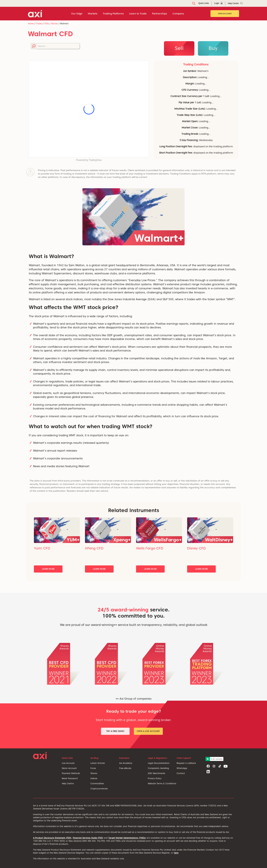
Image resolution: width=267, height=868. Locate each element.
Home (31, 24)
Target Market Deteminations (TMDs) (127, 838)
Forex (93, 768)
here (176, 853)
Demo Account (69, 768)
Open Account (225, 14)
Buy (213, 48)
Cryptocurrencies (99, 789)
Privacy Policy (155, 778)
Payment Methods (71, 773)
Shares (94, 773)
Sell (179, 48)
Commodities (97, 783)
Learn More (48, 569)
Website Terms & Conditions (162, 783)
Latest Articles (98, 763)
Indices (94, 778)
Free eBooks (125, 768)
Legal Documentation (159, 763)
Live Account (68, 763)
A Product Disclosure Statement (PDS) (52, 838)
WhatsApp (182, 768)
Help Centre (68, 783)
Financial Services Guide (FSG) (88, 838)
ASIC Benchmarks (156, 773)
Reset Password (70, 778)
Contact (181, 773)
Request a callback (186, 763)
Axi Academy (126, 763)
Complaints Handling (158, 768)
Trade (39, 24)
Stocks (54, 24)
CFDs (46, 24)
